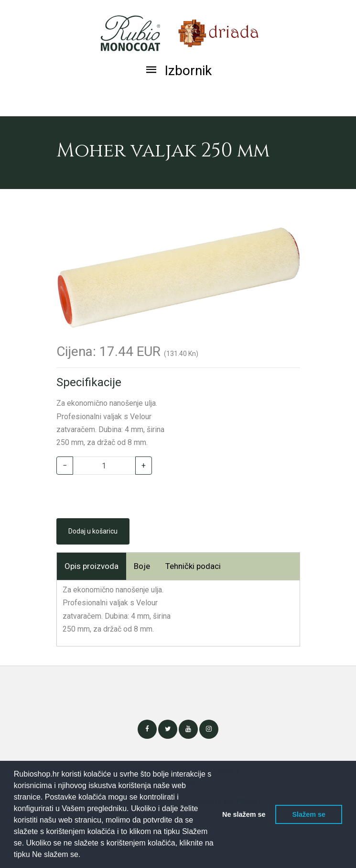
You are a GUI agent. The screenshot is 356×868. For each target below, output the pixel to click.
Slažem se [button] (309, 814)
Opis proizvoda (92, 566)
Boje (142, 566)
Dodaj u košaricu (93, 531)
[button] (84, 856)
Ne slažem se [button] (244, 814)
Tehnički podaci (193, 566)
